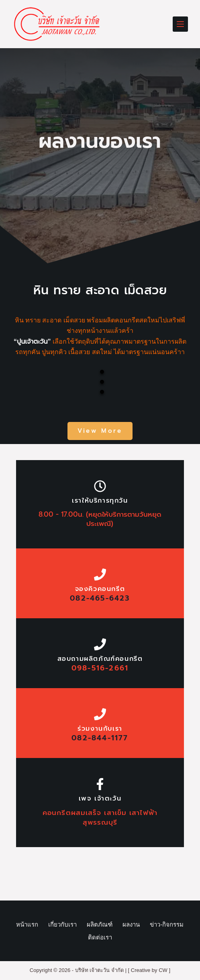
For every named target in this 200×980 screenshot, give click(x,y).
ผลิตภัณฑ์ (100, 924)
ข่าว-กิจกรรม (167, 924)
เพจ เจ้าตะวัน (100, 799)
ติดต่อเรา (100, 937)
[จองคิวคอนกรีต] (100, 575)
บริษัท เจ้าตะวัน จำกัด (99, 970)
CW (163, 970)
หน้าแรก (27, 924)
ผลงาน (131, 924)
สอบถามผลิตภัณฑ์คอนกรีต (100, 659)
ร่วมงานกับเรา (100, 729)
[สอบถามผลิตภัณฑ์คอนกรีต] (100, 644)
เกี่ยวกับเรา (62, 924)
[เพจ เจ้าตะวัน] (100, 784)
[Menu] (180, 24)
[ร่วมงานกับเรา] (100, 714)
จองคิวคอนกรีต (100, 589)
